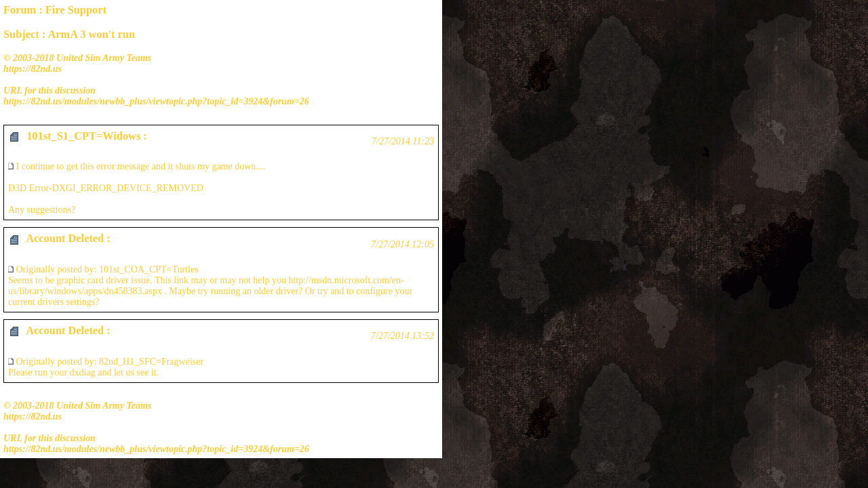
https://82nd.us (33, 69)
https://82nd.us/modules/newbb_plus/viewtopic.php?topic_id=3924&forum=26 (156, 101)
